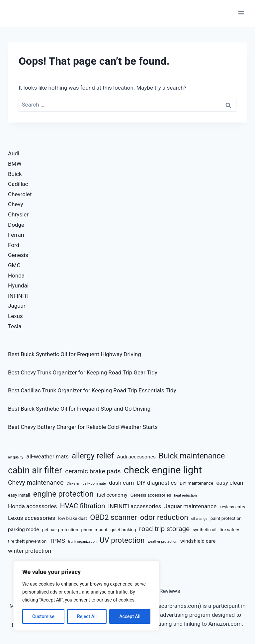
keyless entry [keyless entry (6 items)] (232, 507)
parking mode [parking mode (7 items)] (23, 529)
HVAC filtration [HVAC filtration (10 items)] (83, 506)
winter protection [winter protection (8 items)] (30, 551)
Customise (43, 616)
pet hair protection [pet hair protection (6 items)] (60, 530)
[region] (86, 596)
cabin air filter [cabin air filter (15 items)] (35, 470)
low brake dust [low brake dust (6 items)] (73, 518)
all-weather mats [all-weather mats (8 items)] (47, 456)
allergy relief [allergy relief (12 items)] (93, 456)
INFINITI (18, 296)
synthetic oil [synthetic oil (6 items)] (205, 530)
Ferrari (16, 235)
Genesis (18, 255)
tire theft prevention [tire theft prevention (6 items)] (27, 541)
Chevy (16, 204)
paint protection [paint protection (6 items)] (226, 518)
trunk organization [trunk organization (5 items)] (82, 542)
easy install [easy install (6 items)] (19, 495)
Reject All (87, 616)
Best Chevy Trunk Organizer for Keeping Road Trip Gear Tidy (83, 372)
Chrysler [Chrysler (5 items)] (73, 483)
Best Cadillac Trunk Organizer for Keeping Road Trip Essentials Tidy (92, 390)
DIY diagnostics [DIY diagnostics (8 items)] (157, 483)
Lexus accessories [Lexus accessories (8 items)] (32, 518)
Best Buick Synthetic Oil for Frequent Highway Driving (75, 354)
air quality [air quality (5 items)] (16, 457)
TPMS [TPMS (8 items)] (57, 541)
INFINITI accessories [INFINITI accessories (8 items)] (135, 506)
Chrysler (18, 214)
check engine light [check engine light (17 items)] (163, 470)
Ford (14, 245)
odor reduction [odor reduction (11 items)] (164, 517)
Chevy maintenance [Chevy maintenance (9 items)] (36, 483)
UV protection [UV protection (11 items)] (122, 540)
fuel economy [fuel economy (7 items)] (112, 495)
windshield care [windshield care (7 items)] (198, 541)
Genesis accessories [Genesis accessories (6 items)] (151, 495)
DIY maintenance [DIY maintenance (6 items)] (196, 483)
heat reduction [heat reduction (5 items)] (186, 495)
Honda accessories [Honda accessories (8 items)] (33, 506)
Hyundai (18, 285)
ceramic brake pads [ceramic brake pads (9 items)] (93, 471)
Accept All (130, 616)
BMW (15, 164)
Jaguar (17, 306)
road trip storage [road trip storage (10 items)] (164, 529)
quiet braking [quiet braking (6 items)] (123, 530)
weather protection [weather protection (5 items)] (163, 542)
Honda (16, 276)
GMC (14, 265)
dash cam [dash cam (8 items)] (121, 483)
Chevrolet (20, 194)
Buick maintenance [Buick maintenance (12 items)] (192, 456)
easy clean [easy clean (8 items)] (230, 483)
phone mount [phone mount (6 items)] (94, 530)
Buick (15, 174)
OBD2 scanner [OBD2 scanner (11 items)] (113, 517)
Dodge (16, 225)
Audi (14, 153)
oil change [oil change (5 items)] (199, 519)
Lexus (15, 316)
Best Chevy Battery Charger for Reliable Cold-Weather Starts (83, 427)
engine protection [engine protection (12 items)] (63, 494)
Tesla (15, 326)
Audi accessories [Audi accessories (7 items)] (136, 457)
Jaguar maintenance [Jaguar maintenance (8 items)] (190, 506)
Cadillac (18, 184)
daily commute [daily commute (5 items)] (94, 483)
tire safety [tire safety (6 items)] (229, 530)
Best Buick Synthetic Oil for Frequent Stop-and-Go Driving (79, 409)
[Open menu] (241, 13)
